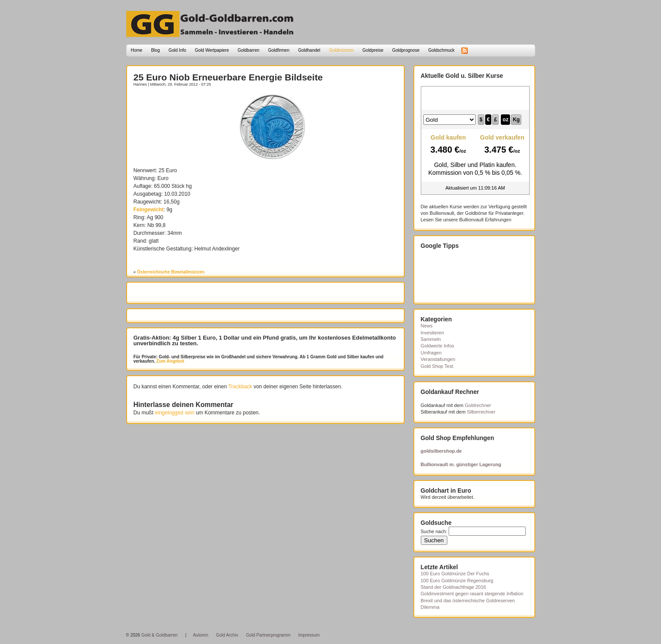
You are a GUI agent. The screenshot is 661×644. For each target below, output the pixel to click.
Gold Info (177, 50)
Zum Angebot (170, 361)
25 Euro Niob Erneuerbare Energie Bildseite (228, 77)
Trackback (240, 387)
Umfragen (431, 353)
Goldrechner (478, 405)
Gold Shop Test (437, 366)
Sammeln (431, 339)
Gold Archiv (227, 635)
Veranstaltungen (438, 359)
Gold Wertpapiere (212, 50)
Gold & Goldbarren (159, 635)
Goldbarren (248, 50)
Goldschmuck (441, 50)
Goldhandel (309, 50)
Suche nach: (434, 531)
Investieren (433, 333)
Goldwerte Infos (438, 346)
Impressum (309, 635)
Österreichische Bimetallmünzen (171, 272)
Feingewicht (149, 210)
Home (137, 50)
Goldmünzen (341, 50)
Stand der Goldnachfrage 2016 (453, 587)
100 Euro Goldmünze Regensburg (457, 581)
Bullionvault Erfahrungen (485, 220)
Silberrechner (481, 412)
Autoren (200, 635)
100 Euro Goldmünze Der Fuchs (455, 574)
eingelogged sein (175, 413)
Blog (155, 50)
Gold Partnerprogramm (268, 635)
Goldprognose (406, 50)
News (427, 326)
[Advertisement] (185, 107)
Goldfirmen (279, 50)
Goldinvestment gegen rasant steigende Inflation (472, 594)
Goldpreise (373, 50)
